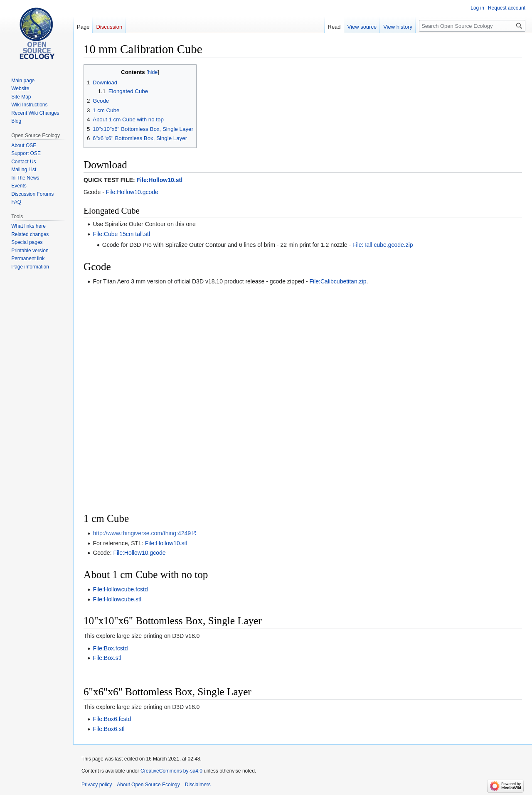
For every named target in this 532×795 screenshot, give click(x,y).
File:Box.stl (107, 658)
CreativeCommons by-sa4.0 (171, 771)
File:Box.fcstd (110, 648)
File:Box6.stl (108, 729)
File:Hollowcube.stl (117, 599)
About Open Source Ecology (148, 785)
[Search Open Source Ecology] (472, 26)
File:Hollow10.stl (160, 180)
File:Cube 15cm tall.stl (121, 234)
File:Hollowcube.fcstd (120, 589)
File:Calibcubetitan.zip (338, 281)
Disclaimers (198, 785)
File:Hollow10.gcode (132, 192)
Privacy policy (97, 785)
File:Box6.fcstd (112, 719)
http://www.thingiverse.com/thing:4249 (142, 533)
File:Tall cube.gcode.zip (383, 245)
